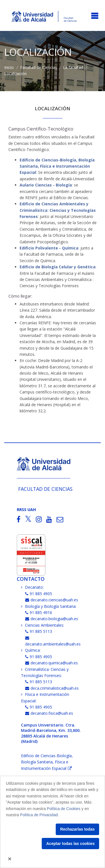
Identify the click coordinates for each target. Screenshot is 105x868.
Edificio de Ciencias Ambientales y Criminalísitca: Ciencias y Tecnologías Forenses (58, 210)
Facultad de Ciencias (39, 67)
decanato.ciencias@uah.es (52, 600)
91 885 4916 (39, 612)
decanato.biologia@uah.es (52, 619)
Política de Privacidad (39, 815)
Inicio (9, 67)
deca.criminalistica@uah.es (52, 688)
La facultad (73, 67)
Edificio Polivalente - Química (49, 248)
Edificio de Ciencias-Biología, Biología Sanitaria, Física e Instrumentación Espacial (57, 166)
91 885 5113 (39, 631)
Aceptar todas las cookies (70, 844)
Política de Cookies (64, 809)
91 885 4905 (39, 594)
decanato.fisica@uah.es (49, 713)
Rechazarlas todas (77, 829)
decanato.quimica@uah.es (52, 663)
